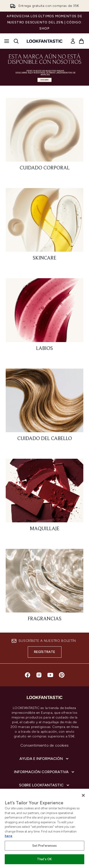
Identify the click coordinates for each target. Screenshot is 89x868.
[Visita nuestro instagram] (39, 675)
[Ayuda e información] (44, 759)
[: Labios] (44, 317)
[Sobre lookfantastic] (45, 785)
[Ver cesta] (81, 41)
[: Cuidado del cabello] (44, 407)
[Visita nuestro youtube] (50, 675)
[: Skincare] (44, 227)
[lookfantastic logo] (45, 41)
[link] (73, 41)
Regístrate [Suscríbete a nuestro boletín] (45, 652)
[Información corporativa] (45, 772)
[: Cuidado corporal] (44, 136)
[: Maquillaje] (44, 497)
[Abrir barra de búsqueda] (16, 41)
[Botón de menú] (7, 41)
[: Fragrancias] (44, 587)
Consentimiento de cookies (44, 745)
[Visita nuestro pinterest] (62, 675)
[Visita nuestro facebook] (28, 675)
